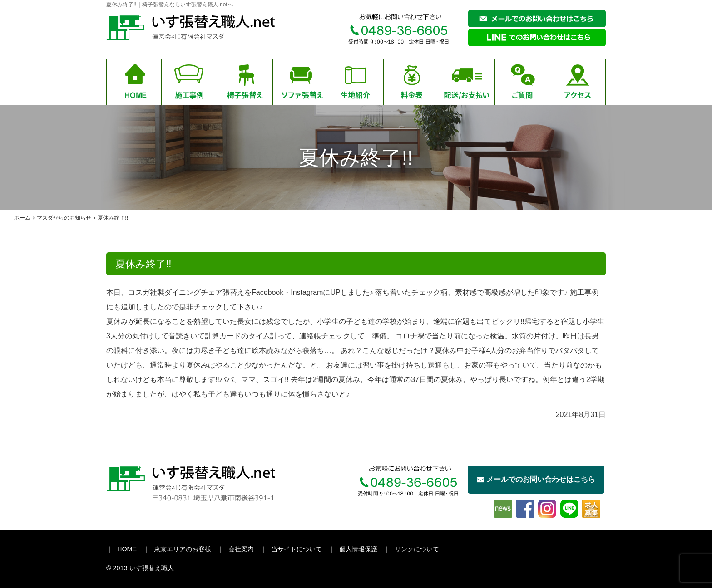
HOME (127, 549)
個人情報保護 (358, 549)
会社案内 (241, 549)
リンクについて (417, 549)
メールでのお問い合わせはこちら (536, 479)
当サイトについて (297, 549)
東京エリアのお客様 (183, 549)
